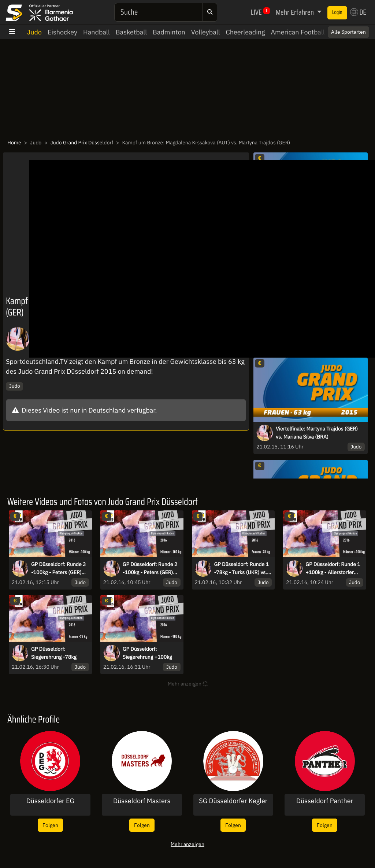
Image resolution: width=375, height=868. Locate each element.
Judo (34, 32)
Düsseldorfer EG (50, 801)
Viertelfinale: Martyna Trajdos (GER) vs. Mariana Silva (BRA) (317, 433)
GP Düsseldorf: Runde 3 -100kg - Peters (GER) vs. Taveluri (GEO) (58, 569)
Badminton (169, 32)
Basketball (131, 32)
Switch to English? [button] (339, 32)
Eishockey (62, 32)
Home (14, 143)
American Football (298, 32)
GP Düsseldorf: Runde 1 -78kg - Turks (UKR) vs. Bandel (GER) (242, 569)
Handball (96, 32)
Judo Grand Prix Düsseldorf (82, 143)
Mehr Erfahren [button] (296, 12)
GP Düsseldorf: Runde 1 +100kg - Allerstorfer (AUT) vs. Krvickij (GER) (333, 569)
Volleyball (206, 32)
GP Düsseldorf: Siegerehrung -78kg (54, 653)
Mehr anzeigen (187, 844)
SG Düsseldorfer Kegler (233, 801)
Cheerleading (246, 32)
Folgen (50, 825)
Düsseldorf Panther (325, 801)
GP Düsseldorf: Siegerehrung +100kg (147, 653)
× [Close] (361, 32)
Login (337, 12)
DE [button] (358, 12)
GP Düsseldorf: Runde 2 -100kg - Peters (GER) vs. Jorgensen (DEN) (150, 569)
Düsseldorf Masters (142, 801)
